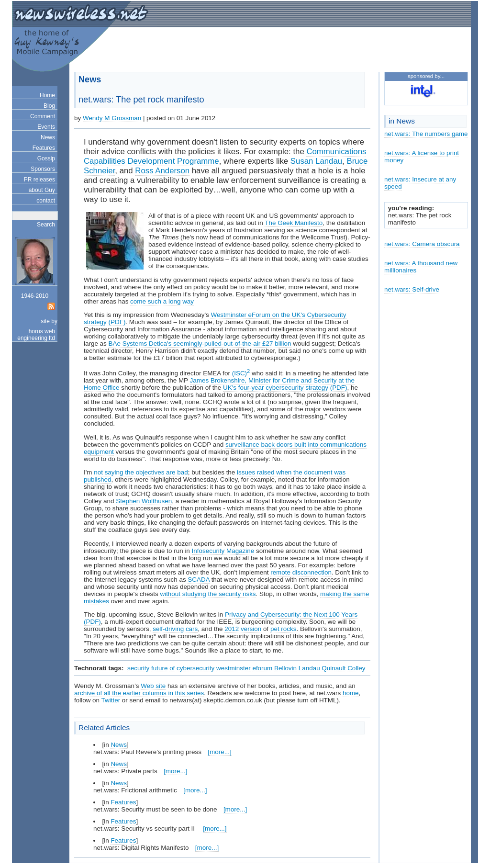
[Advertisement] (354, 51)
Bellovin (285, 668)
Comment (43, 116)
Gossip (46, 158)
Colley (356, 668)
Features (44, 148)
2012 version (243, 629)
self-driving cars (175, 629)
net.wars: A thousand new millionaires (421, 267)
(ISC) (241, 373)
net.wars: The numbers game (426, 134)
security (138, 668)
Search (46, 225)
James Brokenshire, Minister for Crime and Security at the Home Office (219, 384)
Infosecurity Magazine (223, 551)
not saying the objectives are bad (141, 472)
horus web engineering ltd (36, 335)
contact (46, 201)
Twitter (111, 700)
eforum (262, 668)
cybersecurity (195, 668)
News (48, 137)
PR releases (39, 180)
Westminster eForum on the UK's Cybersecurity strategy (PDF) (215, 318)
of (172, 668)
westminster (234, 668)
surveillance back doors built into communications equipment (225, 448)
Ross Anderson (162, 171)
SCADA (199, 580)
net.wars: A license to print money (422, 157)
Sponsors (43, 169)
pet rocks (284, 629)
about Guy (42, 190)
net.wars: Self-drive (412, 289)
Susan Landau (316, 161)
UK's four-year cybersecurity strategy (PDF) (285, 388)
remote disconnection (301, 572)
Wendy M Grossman (112, 118)
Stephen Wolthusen (144, 501)
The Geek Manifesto (294, 223)
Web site (153, 686)
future (159, 668)
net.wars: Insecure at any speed (420, 183)
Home (47, 95)
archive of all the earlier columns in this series (139, 693)
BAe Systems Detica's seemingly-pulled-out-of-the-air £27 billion (200, 344)
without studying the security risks (208, 594)
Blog (49, 106)
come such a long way (162, 301)
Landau (309, 668)
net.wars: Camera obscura (422, 244)
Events (46, 127)
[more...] (219, 752)
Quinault (334, 668)
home (351, 693)
